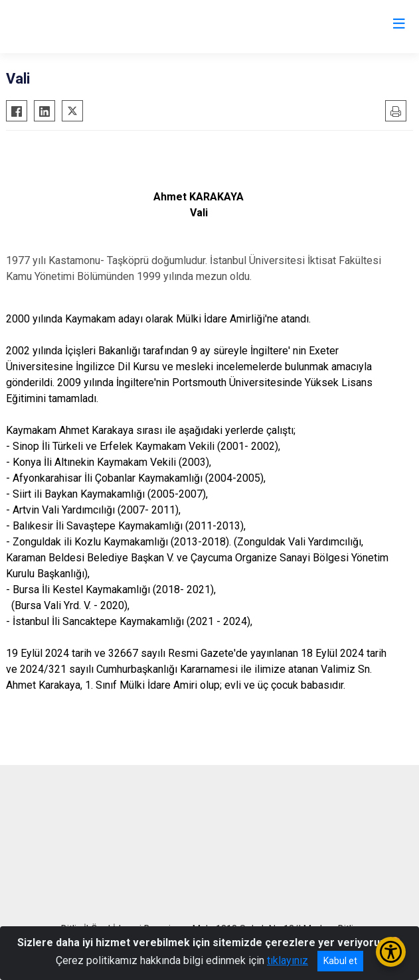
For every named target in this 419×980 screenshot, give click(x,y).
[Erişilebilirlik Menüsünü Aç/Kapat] (391, 952)
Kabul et (340, 961)
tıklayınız (288, 960)
